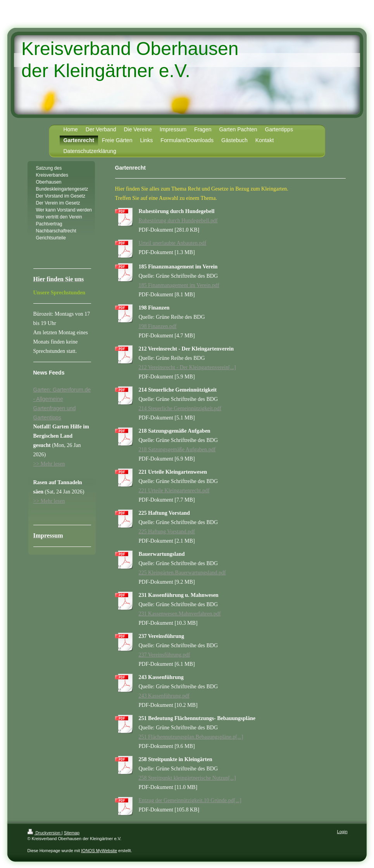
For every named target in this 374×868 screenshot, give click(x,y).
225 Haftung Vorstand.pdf (167, 532)
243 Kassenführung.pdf (164, 696)
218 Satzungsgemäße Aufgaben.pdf (177, 449)
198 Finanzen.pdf (158, 326)
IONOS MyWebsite (99, 851)
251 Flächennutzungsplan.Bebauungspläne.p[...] (191, 737)
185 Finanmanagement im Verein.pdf (179, 285)
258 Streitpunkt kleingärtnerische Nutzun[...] (187, 778)
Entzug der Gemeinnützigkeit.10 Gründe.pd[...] (190, 800)
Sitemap (72, 833)
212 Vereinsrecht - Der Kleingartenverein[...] (187, 367)
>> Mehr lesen (49, 464)
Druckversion (45, 833)
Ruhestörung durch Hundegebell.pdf (178, 221)
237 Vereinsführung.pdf (165, 655)
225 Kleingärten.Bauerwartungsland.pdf (182, 573)
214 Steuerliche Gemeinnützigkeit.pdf (180, 408)
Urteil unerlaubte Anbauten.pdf (173, 243)
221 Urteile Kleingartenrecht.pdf (174, 491)
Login (342, 832)
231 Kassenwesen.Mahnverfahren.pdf (180, 614)
